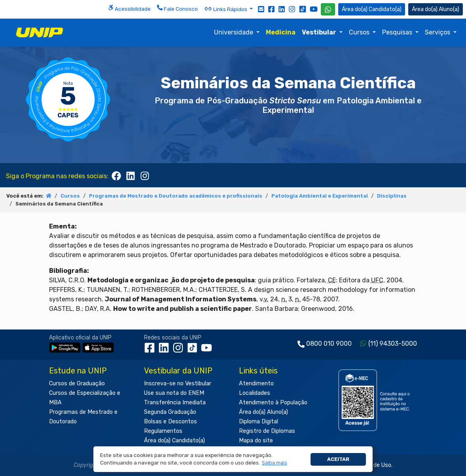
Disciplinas (392, 196)
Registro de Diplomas (267, 431)
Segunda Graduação (170, 412)
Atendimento (256, 384)
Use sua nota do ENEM (174, 393)
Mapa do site (256, 441)
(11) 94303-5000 (393, 344)
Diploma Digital (259, 422)
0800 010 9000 (329, 344)
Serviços (438, 32)
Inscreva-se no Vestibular (178, 384)
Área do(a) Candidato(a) (174, 441)
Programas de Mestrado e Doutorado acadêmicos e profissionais (176, 196)
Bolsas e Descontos (170, 422)
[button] (274, 463)
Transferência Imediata (175, 403)
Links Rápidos (226, 9)
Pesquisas (398, 32)
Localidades (255, 393)
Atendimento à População (273, 403)
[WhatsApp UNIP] (328, 9)
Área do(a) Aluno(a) (263, 412)
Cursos (360, 32)
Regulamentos (163, 431)
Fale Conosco (177, 8)
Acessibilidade (129, 8)
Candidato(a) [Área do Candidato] (372, 9)
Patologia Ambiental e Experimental (320, 196)
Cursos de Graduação (77, 384)
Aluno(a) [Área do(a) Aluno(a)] (436, 9)
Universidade (234, 32)
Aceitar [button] (338, 459)
